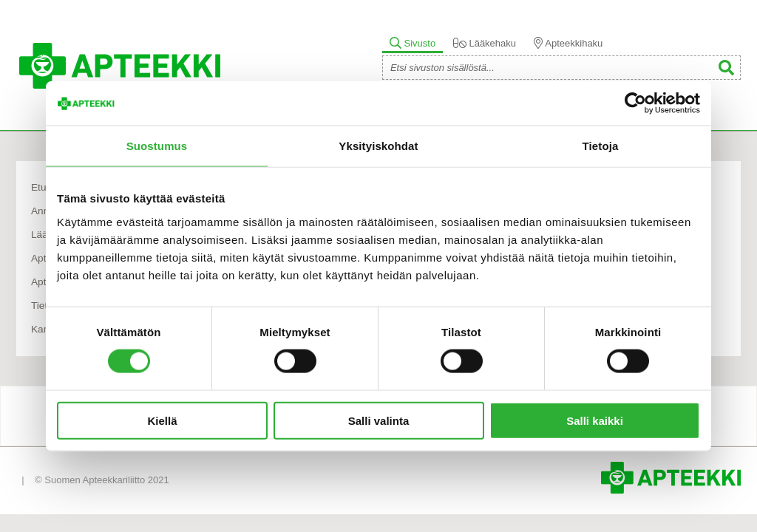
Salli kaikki (595, 420)
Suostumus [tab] (157, 146)
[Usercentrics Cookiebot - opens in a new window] (635, 103)
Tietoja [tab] (601, 146)
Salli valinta (379, 420)
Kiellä (162, 420)
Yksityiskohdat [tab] (378, 146)
